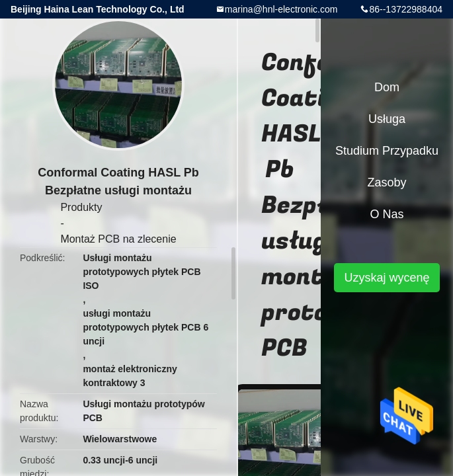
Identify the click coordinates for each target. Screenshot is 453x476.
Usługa (387, 119)
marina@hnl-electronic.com (281, 9)
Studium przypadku (387, 151)
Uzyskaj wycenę (387, 278)
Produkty (81, 207)
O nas (387, 214)
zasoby (387, 182)
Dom (387, 87)
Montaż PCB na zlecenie (118, 239)
